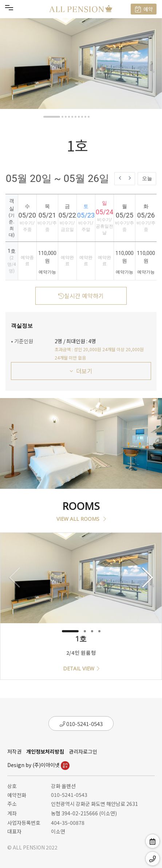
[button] (52, 117)
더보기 (81, 371)
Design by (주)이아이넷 (38, 765)
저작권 (14, 751)
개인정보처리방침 (45, 751)
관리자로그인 (83, 751)
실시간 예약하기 (81, 296)
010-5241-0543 (81, 724)
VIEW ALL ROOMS (81, 519)
